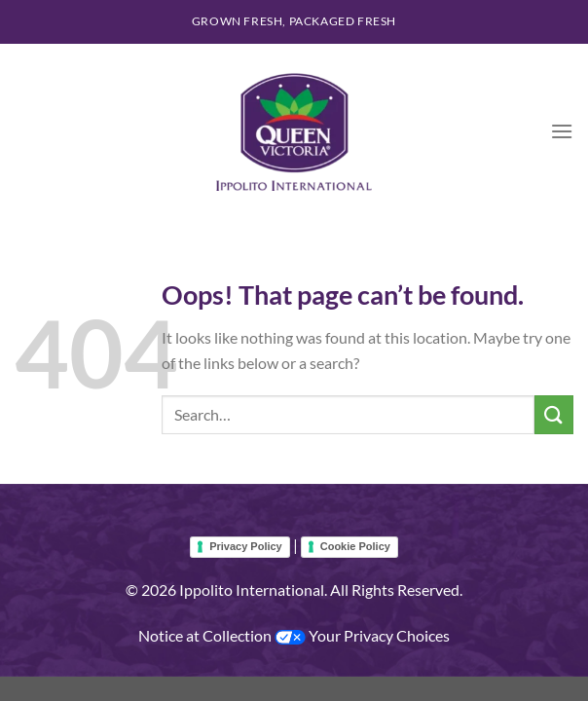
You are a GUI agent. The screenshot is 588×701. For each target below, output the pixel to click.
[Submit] (554, 414)
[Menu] (562, 131)
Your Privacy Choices (362, 635)
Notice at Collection (206, 635)
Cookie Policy (355, 546)
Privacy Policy (246, 546)
